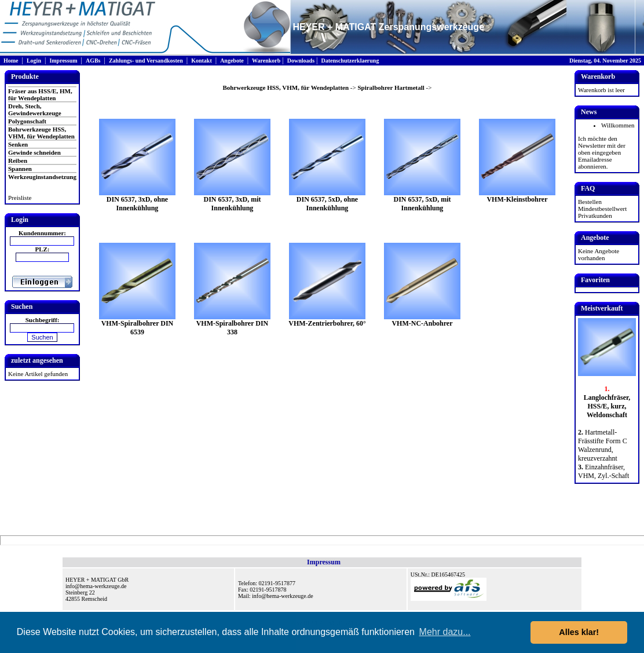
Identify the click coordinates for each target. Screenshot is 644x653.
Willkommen (618, 125)
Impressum (63, 61)
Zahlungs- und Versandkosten (146, 61)
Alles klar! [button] (579, 632)
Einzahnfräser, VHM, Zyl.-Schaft (603, 471)
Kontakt (202, 61)
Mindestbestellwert (602, 209)
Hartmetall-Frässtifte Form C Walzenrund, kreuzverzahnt (603, 445)
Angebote (232, 61)
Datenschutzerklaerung (350, 61)
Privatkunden (595, 216)
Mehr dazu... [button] (445, 632)
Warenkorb (266, 61)
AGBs (93, 61)
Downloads (301, 61)
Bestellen (590, 202)
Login (34, 61)
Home (11, 61)
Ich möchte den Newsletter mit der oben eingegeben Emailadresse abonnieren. (602, 152)
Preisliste (20, 198)
